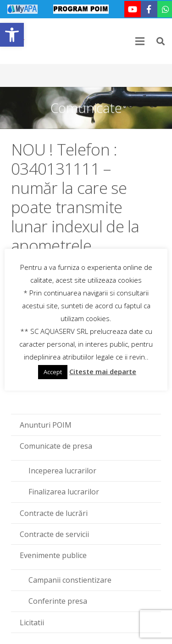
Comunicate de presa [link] (56, 446)
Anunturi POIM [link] (46, 425)
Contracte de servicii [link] (54, 534)
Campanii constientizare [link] (70, 580)
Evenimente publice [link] (53, 555)
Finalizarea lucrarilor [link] (64, 492)
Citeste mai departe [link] (103, 371)
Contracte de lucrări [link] (54, 513)
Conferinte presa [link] (58, 601)
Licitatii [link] (32, 623)
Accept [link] (53, 372)
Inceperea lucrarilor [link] (62, 471)
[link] (12, 35)
